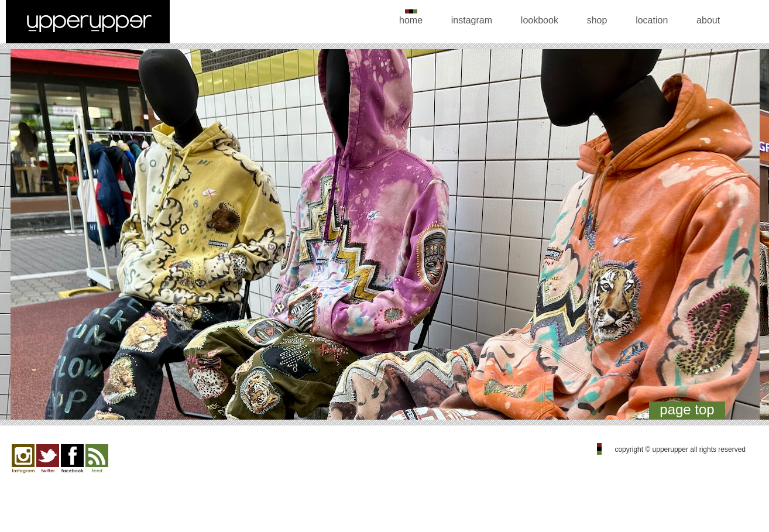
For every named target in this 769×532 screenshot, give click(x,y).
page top (687, 409)
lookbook (540, 20)
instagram (472, 20)
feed (97, 459)
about (708, 20)
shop (597, 20)
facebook (72, 459)
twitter (48, 459)
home (411, 20)
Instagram (23, 459)
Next (746, 237)
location (652, 20)
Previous (23, 237)
